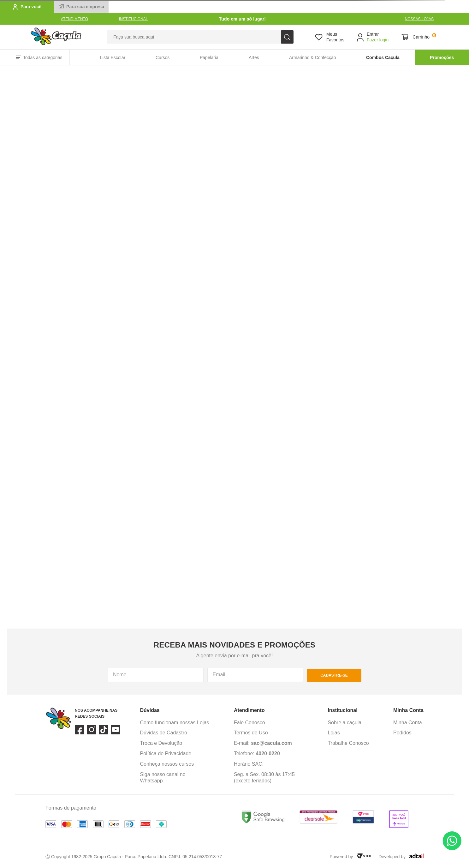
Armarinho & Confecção (313, 57)
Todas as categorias (43, 57)
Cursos (163, 57)
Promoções (442, 57)
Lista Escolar (113, 57)
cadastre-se (334, 675)
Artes (254, 57)
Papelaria (209, 57)
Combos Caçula (383, 57)
